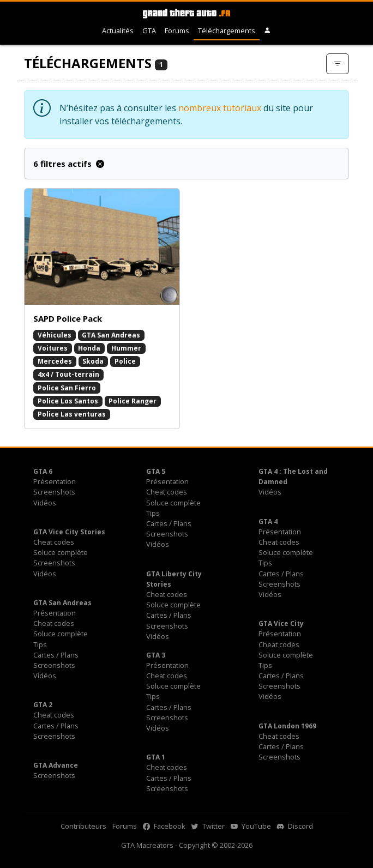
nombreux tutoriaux (220, 108)
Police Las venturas (72, 414)
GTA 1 (156, 757)
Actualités (118, 31)
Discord (295, 826)
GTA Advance (56, 765)
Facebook (164, 826)
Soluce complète (173, 503)
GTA (149, 31)
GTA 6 (43, 471)
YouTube (251, 826)
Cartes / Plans (169, 523)
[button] (267, 31)
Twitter (208, 826)
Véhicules (55, 335)
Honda (89, 348)
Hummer (126, 348)
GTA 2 (43, 705)
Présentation (55, 481)
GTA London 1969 (287, 726)
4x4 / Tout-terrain (68, 374)
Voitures (53, 348)
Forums (177, 31)
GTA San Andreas (111, 335)
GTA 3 (156, 655)
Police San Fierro (67, 388)
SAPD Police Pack (68, 318)
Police (125, 361)
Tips (153, 513)
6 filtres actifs (69, 164)
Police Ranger (133, 401)
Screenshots (54, 492)
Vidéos (45, 503)
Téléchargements (227, 31)
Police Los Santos (68, 401)
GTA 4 (268, 522)
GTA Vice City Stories (69, 532)
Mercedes (55, 361)
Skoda (93, 361)
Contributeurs (83, 826)
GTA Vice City (281, 623)
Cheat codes (167, 492)
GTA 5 (156, 471)
